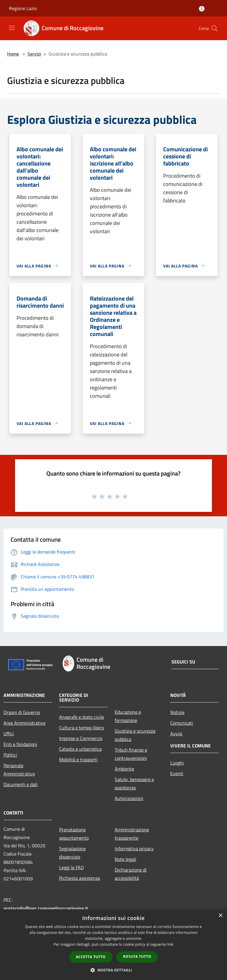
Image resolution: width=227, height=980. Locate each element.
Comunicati (182, 723)
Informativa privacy (134, 848)
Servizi (34, 54)
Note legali (125, 859)
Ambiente (124, 769)
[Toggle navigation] (12, 28)
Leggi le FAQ (72, 867)
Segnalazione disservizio (72, 853)
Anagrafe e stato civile (82, 717)
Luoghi (177, 763)
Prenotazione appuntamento (74, 834)
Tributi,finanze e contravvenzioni (131, 754)
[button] (113, 970)
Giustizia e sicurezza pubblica (135, 735)
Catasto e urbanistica (80, 749)
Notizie (177, 712)
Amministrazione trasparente (132, 834)
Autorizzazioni (129, 798)
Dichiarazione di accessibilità (131, 874)
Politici (10, 755)
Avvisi (176, 734)
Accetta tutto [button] (91, 957)
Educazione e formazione (128, 716)
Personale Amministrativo (19, 770)
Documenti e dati (21, 784)
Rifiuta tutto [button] (137, 957)
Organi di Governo (22, 712)
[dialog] (113, 945)
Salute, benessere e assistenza (134, 783)
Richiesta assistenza (80, 878)
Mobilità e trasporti (78, 760)
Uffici (9, 734)
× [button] (220, 916)
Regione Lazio (23, 8)
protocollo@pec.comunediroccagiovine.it (46, 908)
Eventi (177, 773)
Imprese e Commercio (81, 738)
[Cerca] (215, 28)
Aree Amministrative (25, 723)
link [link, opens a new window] (170, 944)
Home (13, 54)
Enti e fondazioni (20, 744)
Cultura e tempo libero (82, 728)
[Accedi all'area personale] (202, 9)
